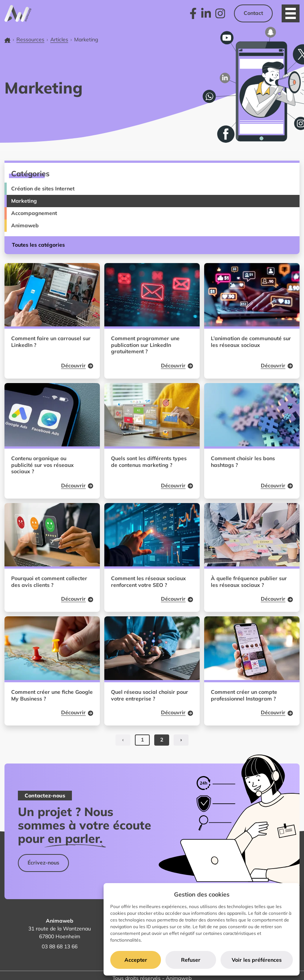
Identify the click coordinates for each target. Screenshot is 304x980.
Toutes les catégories (38, 245)
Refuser (191, 960)
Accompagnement (34, 213)
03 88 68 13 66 (60, 946)
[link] (193, 13)
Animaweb (25, 225)
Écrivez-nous (43, 863)
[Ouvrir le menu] (291, 13)
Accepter (136, 960)
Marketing (24, 201)
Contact (253, 13)
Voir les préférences (257, 960)
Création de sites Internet (43, 189)
